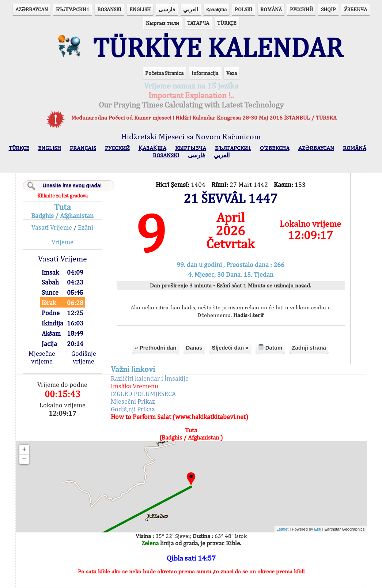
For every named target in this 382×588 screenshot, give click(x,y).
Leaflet (282, 529)
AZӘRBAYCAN (32, 9)
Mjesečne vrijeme (42, 357)
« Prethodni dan (156, 348)
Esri (318, 529)
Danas (194, 348)
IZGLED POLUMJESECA (143, 394)
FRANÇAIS (83, 148)
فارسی (167, 9)
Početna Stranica (164, 73)
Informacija (205, 73)
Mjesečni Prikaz (133, 401)
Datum (270, 347)
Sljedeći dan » (230, 348)
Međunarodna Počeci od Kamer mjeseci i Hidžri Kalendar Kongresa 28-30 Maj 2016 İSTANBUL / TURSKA (204, 118)
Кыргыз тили (162, 23)
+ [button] (24, 449)
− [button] (24, 459)
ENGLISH (140, 9)
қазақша (216, 9)
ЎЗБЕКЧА (355, 9)
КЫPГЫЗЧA (191, 148)
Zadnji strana (309, 348)
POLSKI (243, 9)
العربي (191, 9)
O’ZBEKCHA (275, 148)
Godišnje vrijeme (84, 357)
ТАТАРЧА (198, 23)
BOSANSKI (109, 9)
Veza (232, 73)
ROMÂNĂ (271, 9)
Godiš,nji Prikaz (133, 409)
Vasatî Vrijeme (52, 227)
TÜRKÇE (227, 23)
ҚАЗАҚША (152, 148)
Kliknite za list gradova (63, 196)
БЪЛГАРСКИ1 (73, 9)
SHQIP (328, 9)
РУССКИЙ (301, 9)
